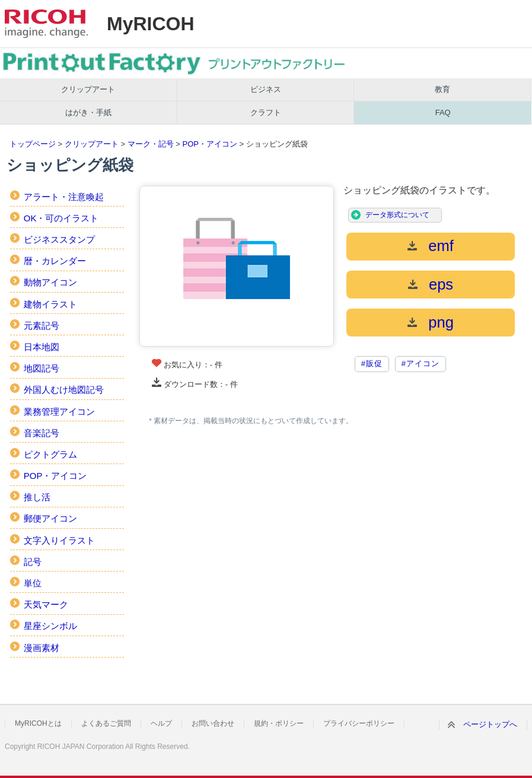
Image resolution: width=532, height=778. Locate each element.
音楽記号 (42, 433)
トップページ (33, 144)
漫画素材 (42, 648)
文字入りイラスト (59, 540)
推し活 (37, 497)
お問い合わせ (213, 723)
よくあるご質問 (106, 723)
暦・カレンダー (55, 261)
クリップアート (88, 89)
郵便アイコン (50, 518)
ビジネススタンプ (59, 239)
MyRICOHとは (38, 723)
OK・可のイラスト (61, 218)
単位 (33, 583)
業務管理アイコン (59, 412)
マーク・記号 (151, 144)
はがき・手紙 (88, 112)
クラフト (266, 112)
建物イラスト (50, 304)
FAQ (443, 112)
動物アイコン (50, 282)
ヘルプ (161, 723)
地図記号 (42, 368)
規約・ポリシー (279, 723)
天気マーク (46, 604)
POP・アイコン (209, 144)
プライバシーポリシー (359, 723)
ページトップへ (490, 724)
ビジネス (266, 89)
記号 (33, 562)
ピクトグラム (50, 454)
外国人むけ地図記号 (64, 390)
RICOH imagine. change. (46, 24)
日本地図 (42, 347)
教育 (442, 89)
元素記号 (42, 326)
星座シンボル (50, 626)
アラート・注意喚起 (64, 197)
